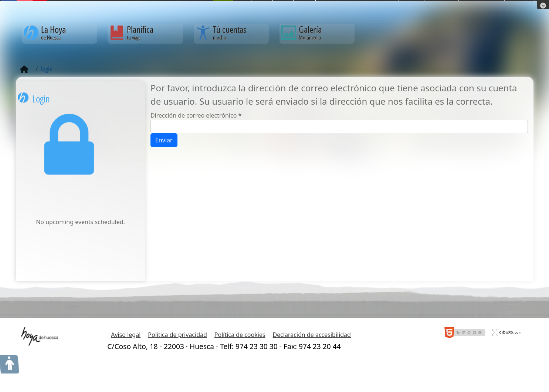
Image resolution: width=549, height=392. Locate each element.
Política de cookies (240, 335)
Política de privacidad (177, 335)
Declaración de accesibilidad (312, 335)
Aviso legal (126, 335)
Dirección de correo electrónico (196, 115)
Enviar (164, 140)
